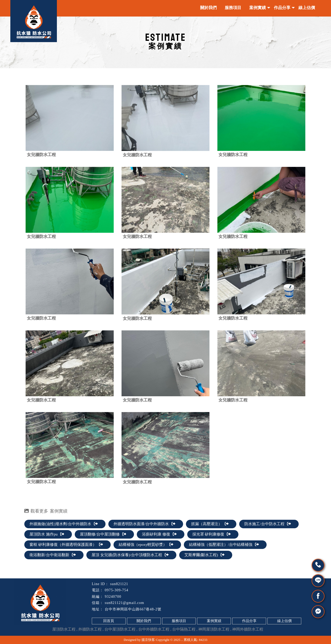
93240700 (113, 597)
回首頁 (109, 621)
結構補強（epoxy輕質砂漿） (146, 545)
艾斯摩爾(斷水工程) (204, 555)
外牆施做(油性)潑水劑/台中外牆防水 (64, 524)
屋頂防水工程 (64, 629)
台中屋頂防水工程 (120, 629)
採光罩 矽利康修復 (212, 534)
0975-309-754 (116, 590)
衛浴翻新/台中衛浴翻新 (53, 555)
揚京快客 (148, 640)
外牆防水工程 (90, 629)
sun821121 (119, 584)
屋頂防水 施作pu (47, 534)
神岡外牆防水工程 (248, 629)
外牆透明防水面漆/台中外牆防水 (144, 524)
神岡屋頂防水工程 (214, 629)
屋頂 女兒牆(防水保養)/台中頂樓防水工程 (130, 555)
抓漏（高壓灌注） (210, 524)
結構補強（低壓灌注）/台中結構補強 (224, 545)
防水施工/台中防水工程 (268, 524)
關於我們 (208, 8)
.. (182, 640)
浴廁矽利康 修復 (159, 534)
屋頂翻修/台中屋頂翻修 (103, 534)
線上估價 (307, 8)
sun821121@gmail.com (124, 603)
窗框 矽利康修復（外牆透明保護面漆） (66, 545)
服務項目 (233, 8)
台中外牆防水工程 (154, 629)
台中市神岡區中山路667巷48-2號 (133, 609)
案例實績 (258, 8)
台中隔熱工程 (184, 629)
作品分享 (282, 8)
